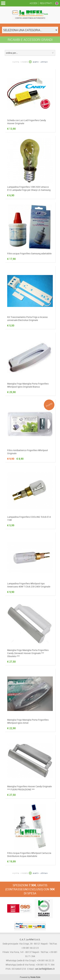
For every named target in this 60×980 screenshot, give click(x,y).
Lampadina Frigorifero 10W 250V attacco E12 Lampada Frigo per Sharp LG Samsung (29, 188)
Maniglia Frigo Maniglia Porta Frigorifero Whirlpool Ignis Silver (28, 721)
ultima (44, 62)
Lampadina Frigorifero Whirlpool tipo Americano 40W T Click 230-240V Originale (29, 585)
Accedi (33, 3)
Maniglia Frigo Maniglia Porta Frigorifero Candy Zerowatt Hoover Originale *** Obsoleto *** (28, 653)
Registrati (46, 3)
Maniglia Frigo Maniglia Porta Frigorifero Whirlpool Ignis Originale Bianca (28, 385)
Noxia (33, 977)
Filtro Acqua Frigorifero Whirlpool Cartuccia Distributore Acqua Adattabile (29, 855)
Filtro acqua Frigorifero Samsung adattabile (29, 253)
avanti (36, 62)
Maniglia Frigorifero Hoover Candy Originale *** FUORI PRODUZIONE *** (29, 788)
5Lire (38, 977)
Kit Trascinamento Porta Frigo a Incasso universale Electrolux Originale (27, 319)
